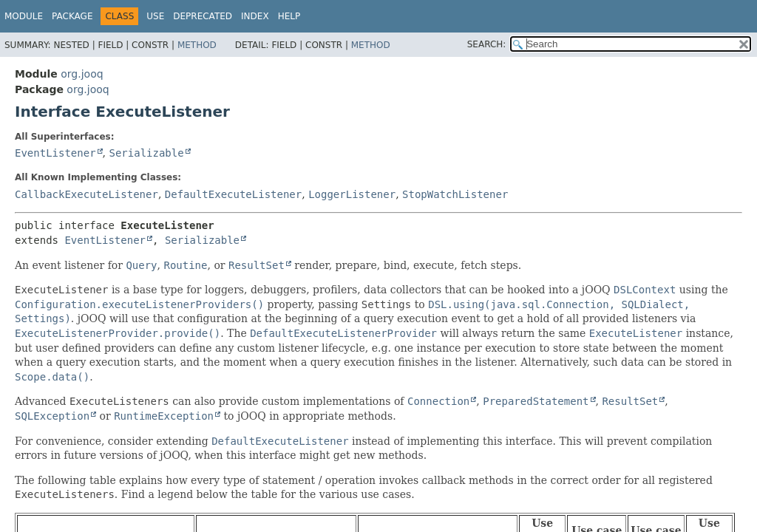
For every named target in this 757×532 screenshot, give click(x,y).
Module (24, 16)
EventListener (55, 153)
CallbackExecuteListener (86, 194)
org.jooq (82, 74)
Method (197, 45)
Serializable (146, 153)
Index (255, 16)
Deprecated (203, 16)
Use (155, 16)
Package (72, 16)
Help (289, 16)
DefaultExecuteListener (233, 194)
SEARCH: (487, 44)
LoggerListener (352, 194)
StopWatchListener (455, 194)
